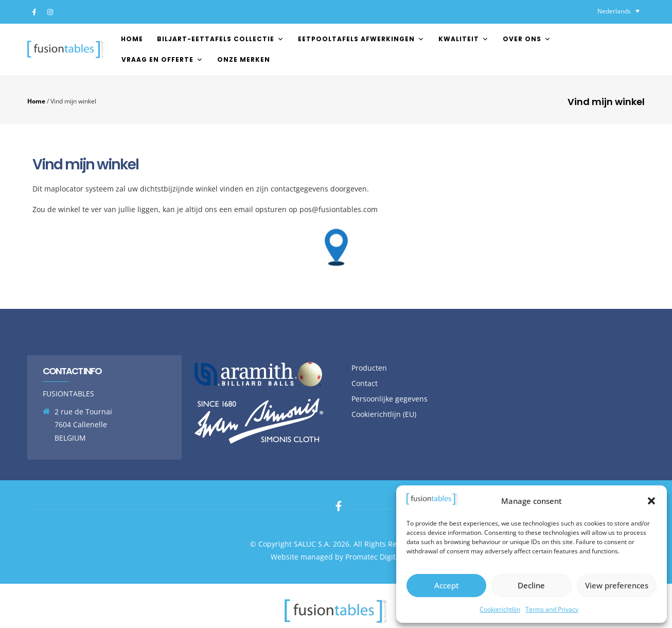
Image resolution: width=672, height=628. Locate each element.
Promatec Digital (374, 557)
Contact (365, 383)
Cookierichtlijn (500, 609)
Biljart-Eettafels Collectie (220, 39)
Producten (369, 368)
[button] (651, 501)
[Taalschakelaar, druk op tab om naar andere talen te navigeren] (618, 11)
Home (132, 39)
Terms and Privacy (552, 609)
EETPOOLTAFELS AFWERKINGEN (361, 39)
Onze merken (244, 59)
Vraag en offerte (162, 59)
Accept (447, 585)
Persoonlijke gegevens (390, 399)
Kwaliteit (464, 39)
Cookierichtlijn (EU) (384, 414)
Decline (531, 585)
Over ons (527, 39)
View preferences (617, 585)
